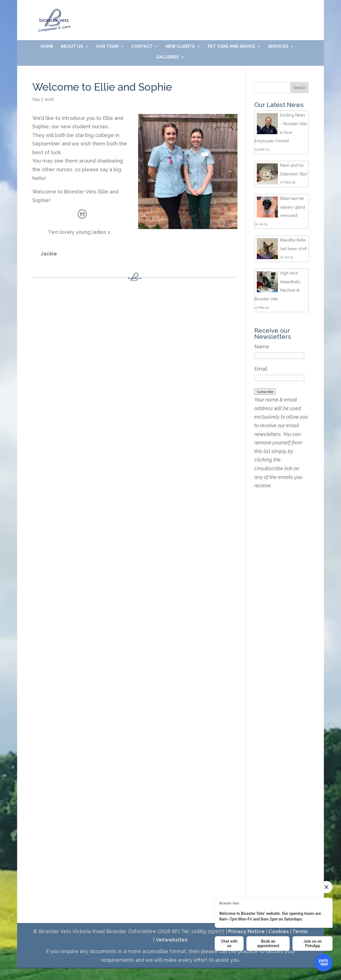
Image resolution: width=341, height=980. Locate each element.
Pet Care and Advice (231, 47)
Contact (142, 47)
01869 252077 (135, 13)
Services (278, 47)
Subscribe (265, 392)
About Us (72, 47)
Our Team (107, 47)
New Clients (180, 47)
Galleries (168, 57)
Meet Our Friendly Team (242, 13)
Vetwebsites (172, 940)
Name (262, 347)
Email (261, 369)
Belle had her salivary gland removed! (293, 207)
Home (47, 47)
